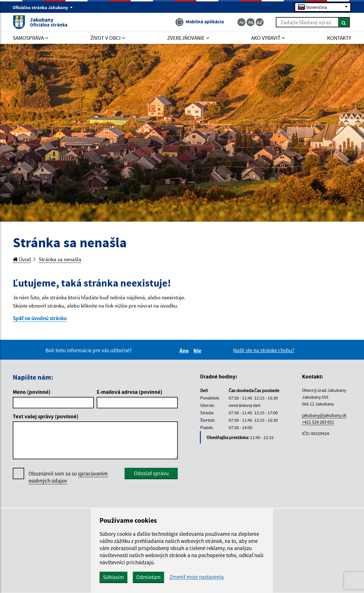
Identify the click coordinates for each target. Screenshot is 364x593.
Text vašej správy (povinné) (46, 416)
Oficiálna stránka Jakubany (43, 7)
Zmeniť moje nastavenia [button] (197, 577)
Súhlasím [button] (113, 577)
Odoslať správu (151, 473)
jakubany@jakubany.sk (324, 415)
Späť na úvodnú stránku (40, 318)
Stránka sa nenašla (60, 259)
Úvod (22, 259)
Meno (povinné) (32, 392)
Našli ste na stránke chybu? (264, 350)
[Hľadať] (344, 22)
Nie (198, 351)
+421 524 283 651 (318, 422)
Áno (185, 351)
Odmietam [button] (148, 577)
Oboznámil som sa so (68, 477)
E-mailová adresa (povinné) (130, 392)
